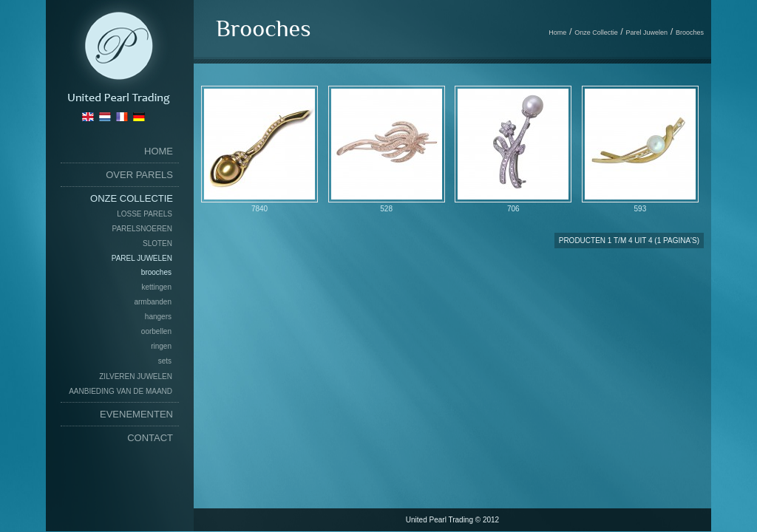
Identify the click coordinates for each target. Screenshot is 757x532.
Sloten (157, 243)
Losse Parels (145, 214)
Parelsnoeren (142, 229)
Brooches (156, 272)
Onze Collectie (132, 198)
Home (557, 33)
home (159, 151)
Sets (165, 361)
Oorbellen (156, 331)
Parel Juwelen (142, 258)
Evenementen (136, 414)
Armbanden (153, 302)
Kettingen (156, 287)
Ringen (161, 346)
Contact (150, 438)
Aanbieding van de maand (120, 391)
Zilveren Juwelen (136, 376)
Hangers (158, 317)
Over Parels (139, 175)
